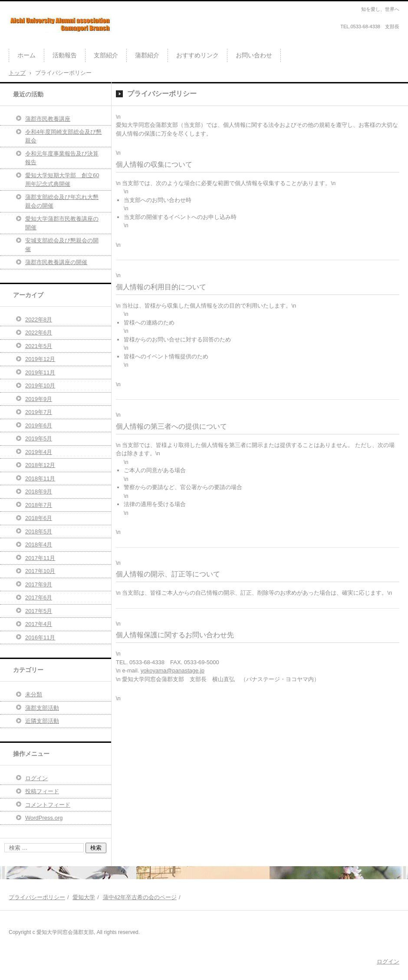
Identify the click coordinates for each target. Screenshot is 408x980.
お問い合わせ (254, 55)
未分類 (34, 694)
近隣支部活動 (42, 721)
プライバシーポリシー (37, 897)
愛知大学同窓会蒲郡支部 (52, 41)
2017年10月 (40, 571)
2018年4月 (39, 545)
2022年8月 (39, 319)
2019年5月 (39, 439)
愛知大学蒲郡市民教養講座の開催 (62, 223)
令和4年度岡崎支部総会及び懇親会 (63, 136)
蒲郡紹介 (147, 55)
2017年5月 (39, 611)
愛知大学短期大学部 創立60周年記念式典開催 (62, 180)
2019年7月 (39, 412)
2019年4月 (39, 452)
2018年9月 (39, 492)
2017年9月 (39, 584)
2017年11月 (40, 558)
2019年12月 (40, 359)
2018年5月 (39, 531)
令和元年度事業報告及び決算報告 (62, 158)
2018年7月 (39, 505)
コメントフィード (48, 805)
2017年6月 (39, 598)
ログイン (36, 778)
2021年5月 (39, 346)
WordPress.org (44, 818)
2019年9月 (39, 399)
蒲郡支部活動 (42, 708)
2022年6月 (39, 333)
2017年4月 (39, 624)
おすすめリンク (197, 55)
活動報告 (65, 55)
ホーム (26, 55)
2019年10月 (40, 386)
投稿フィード (42, 791)
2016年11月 (40, 637)
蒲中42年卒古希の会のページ (140, 897)
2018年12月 (40, 465)
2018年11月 (40, 478)
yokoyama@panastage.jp (173, 670)
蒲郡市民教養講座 (48, 119)
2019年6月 (39, 425)
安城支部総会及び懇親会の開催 (62, 245)
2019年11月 (40, 372)
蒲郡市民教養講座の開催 (56, 262)
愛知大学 (84, 897)
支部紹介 (106, 55)
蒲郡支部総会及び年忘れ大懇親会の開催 (62, 201)
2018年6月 (39, 518)
